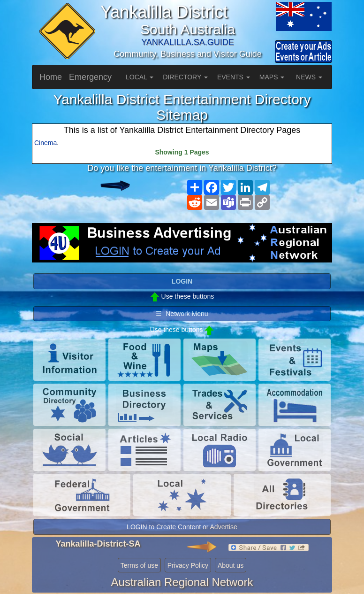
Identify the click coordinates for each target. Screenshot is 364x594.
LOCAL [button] (140, 77)
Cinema (45, 143)
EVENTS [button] (234, 77)
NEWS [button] (309, 77)
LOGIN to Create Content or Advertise (182, 527)
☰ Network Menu (182, 314)
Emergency (90, 77)
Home (51, 77)
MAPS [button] (272, 77)
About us (231, 565)
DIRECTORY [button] (185, 77)
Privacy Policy (188, 565)
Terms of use (139, 565)
